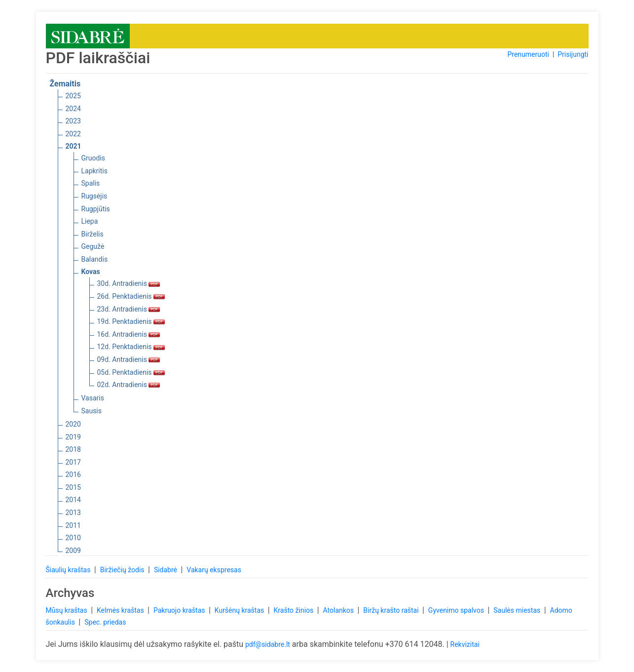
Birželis (93, 234)
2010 (73, 538)
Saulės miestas (518, 610)
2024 (73, 109)
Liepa (90, 221)
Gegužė (93, 246)
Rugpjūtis (96, 209)
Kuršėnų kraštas (240, 610)
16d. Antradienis (129, 334)
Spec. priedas (105, 622)
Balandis (95, 259)
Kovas (91, 272)
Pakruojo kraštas (180, 610)
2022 (73, 134)
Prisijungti (573, 54)
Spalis (91, 183)
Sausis (92, 411)
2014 (73, 500)
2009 (73, 551)
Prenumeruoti (528, 54)
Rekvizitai (465, 644)
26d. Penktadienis (131, 296)
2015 (73, 487)
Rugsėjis (94, 196)
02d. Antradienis (129, 385)
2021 (74, 146)
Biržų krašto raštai (392, 610)
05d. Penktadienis (131, 372)
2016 (73, 474)
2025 (73, 96)
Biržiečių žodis (123, 570)
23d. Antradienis (129, 309)
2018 (73, 449)
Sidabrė (167, 570)
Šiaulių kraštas (69, 570)
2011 (73, 525)
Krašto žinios (295, 610)
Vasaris (93, 398)
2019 (73, 437)
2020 (73, 424)
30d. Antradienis (129, 283)
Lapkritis (94, 171)
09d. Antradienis (129, 359)
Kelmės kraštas (121, 610)
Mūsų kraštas (68, 610)
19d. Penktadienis (131, 321)
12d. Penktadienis (131, 347)
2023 (73, 121)
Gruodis (93, 158)
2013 (73, 513)
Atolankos (339, 610)
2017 (73, 462)
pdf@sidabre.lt (268, 644)
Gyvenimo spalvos (457, 610)
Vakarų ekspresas (214, 570)
